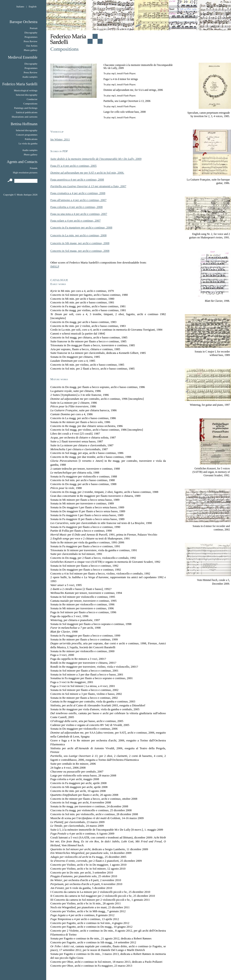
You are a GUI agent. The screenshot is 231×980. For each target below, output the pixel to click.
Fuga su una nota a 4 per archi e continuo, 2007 (79, 214)
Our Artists (32, 46)
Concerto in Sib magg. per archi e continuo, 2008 (80, 243)
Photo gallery (31, 50)
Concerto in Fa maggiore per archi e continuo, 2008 (81, 227)
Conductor (32, 99)
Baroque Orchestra (24, 22)
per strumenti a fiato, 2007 (88, 186)
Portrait (34, 28)
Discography (31, 33)
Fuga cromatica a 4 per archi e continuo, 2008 (78, 193)
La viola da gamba (28, 143)
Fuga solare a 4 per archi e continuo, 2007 (76, 221)
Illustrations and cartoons (25, 117)
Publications (31, 139)
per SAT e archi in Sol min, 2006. (87, 173)
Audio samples (30, 77)
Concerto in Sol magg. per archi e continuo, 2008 (80, 251)
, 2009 (96, 159)
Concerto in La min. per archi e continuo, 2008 (78, 235)
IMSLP (55, 266)
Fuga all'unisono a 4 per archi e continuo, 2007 (78, 200)
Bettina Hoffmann (24, 124)
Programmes (31, 37)
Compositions (30, 104)
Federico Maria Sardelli (20, 84)
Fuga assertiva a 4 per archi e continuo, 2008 (77, 179)
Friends (34, 168)
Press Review (30, 41)
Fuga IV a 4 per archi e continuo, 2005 (73, 166)
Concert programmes (27, 135)
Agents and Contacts (22, 162)
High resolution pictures (25, 172)
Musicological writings (26, 90)
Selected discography (27, 95)
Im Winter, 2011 (60, 139)
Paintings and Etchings (26, 108)
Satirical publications (27, 112)
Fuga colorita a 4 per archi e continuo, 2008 (76, 207)
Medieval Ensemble (23, 57)
